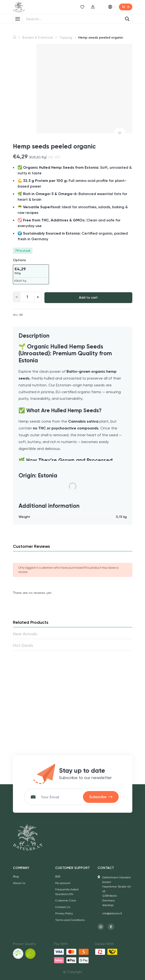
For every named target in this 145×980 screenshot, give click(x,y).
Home (15, 37)
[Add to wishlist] (120, 133)
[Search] (127, 19)
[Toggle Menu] (18, 19)
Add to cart (88, 298)
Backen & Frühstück (38, 38)
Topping (66, 38)
